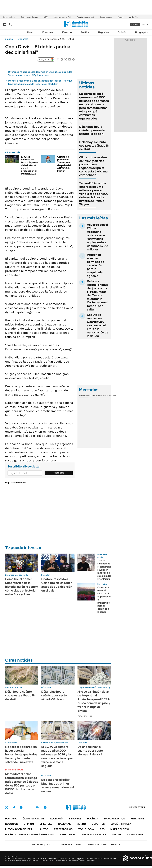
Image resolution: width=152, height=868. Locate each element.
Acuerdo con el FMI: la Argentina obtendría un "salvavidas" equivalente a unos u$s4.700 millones (97, 237)
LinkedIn (29, 807)
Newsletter (145, 32)
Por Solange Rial (85, 716)
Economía (48, 32)
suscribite (135, 24)
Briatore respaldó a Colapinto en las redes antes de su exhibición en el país (57, 585)
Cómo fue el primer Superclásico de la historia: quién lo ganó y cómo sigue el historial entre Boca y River (22, 587)
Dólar (30, 32)
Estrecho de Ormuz (29, 17)
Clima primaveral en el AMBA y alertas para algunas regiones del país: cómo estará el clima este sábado (93, 166)
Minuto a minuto (16, 770)
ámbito (9, 39)
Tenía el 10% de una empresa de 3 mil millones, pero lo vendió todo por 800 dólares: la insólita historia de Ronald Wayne (94, 194)
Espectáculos (63, 829)
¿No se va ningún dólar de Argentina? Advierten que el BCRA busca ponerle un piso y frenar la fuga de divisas (94, 701)
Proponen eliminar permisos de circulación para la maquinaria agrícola (96, 265)
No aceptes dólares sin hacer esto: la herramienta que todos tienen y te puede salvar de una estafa (21, 754)
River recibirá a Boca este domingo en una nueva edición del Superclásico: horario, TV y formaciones (40, 73)
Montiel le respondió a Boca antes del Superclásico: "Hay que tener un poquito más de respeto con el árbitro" (40, 82)
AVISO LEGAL (68, 835)
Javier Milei (134, 17)
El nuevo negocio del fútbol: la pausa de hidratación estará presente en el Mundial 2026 (30, 165)
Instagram (21, 807)
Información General (20, 829)
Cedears (112, 396)
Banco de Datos (115, 819)
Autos (44, 829)
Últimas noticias (33, 819)
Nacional (64, 824)
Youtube (37, 807)
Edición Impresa (121, 824)
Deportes (23, 39)
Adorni (121, 17)
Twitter (7, 807)
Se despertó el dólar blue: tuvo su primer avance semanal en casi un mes (58, 785)
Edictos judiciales (94, 835)
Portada (11, 819)
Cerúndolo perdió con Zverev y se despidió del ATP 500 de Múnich (64, 164)
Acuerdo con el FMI (63, 17)
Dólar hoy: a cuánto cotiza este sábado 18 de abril (94, 146)
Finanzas (67, 32)
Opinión (122, 32)
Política (85, 32)
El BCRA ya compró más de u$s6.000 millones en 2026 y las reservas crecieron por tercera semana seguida (57, 756)
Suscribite (59, 473)
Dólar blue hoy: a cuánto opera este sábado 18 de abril (92, 130)
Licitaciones (135, 835)
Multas (117, 835)
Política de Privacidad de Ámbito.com (30, 835)
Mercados (138, 819)
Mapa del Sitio (120, 829)
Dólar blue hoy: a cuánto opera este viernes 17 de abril (90, 751)
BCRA (46, 17)
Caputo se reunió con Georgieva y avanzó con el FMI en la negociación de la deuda (98, 325)
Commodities (101, 396)
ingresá (145, 24)
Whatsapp (45, 807)
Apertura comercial (85, 17)
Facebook (14, 807)
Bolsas (91, 396)
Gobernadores (106, 17)
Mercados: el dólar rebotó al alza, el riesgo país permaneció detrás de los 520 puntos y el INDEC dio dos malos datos (22, 784)
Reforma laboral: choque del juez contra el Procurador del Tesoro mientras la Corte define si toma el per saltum (98, 295)
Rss (102, 829)
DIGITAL (43, 845)
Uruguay (140, 32)
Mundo (81, 824)
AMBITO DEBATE (104, 845)
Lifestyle (46, 824)
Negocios (103, 32)
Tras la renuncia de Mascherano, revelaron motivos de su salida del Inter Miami (105, 570)
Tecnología (86, 829)
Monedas (83, 396)
